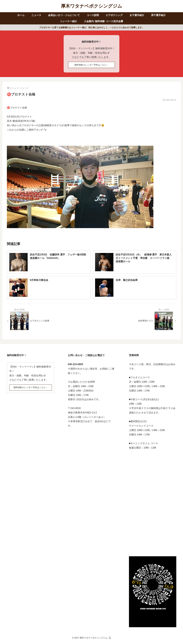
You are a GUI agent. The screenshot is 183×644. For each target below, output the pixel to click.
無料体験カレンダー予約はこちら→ (91, 65)
